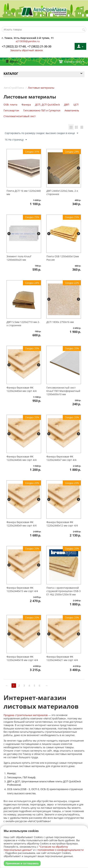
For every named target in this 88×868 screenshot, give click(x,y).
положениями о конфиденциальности (60, 850)
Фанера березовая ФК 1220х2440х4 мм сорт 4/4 (22, 390)
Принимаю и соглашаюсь (22, 863)
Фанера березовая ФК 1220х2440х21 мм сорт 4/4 (62, 659)
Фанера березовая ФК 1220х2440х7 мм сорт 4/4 (61, 459)
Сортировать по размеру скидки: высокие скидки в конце (41, 134)
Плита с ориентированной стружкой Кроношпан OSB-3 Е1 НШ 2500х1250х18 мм (63, 591)
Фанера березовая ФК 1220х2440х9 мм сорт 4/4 (22, 524)
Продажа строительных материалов (26, 715)
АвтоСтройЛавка (14, 88)
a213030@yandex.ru (28, 41)
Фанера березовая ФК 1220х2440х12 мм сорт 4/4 (62, 524)
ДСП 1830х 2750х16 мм (60, 322)
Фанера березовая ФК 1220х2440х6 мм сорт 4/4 (22, 459)
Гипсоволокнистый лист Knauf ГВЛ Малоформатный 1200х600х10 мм (63, 391)
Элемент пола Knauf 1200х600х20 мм (19, 258)
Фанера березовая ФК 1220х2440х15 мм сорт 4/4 (22, 590)
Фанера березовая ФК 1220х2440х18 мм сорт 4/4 (22, 659)
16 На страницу (16, 140)
